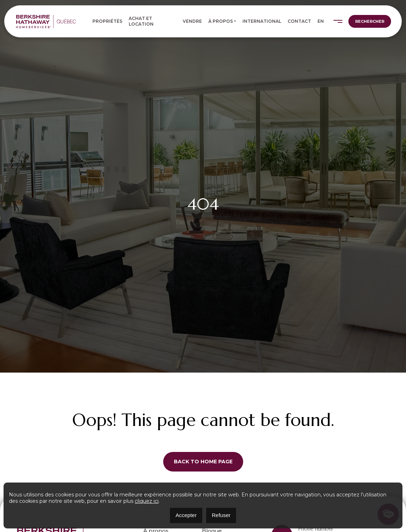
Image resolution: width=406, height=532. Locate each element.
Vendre (192, 21)
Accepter (186, 515)
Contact (299, 21)
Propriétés (107, 21)
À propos (221, 21)
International (262, 21)
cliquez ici (147, 501)
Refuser (221, 515)
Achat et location (141, 21)
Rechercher (370, 21)
